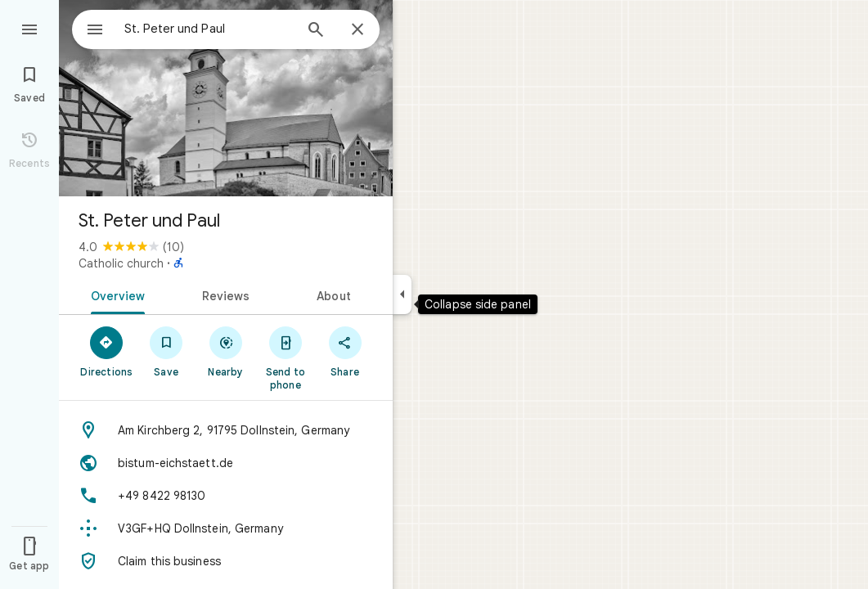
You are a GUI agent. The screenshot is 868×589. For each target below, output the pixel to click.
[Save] (166, 351)
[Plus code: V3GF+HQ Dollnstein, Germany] (226, 528)
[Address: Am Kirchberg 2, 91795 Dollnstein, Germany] (226, 430)
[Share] (345, 351)
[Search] (316, 31)
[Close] (358, 30)
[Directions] (107, 351)
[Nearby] (226, 351)
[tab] (115, 294)
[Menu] (29, 28)
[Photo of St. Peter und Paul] (226, 98)
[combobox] (192, 29)
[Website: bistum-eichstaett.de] (226, 463)
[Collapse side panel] (402, 294)
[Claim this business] (226, 561)
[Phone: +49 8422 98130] (226, 496)
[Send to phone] (285, 357)
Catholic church (121, 263)
